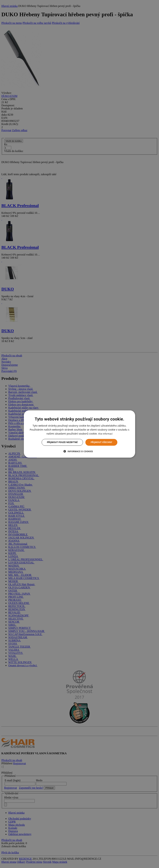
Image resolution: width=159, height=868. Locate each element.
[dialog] (79, 434)
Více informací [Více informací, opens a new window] (105, 434)
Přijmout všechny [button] (101, 442)
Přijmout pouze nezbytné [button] (62, 442)
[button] (79, 451)
